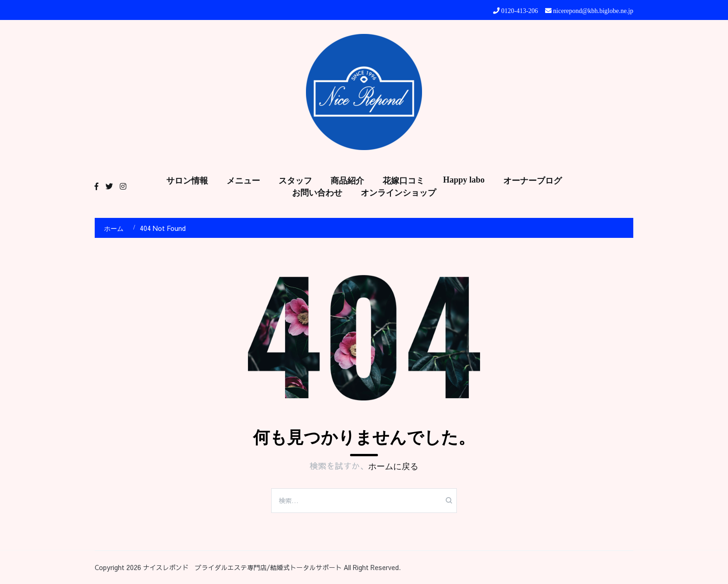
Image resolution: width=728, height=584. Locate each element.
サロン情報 (187, 181)
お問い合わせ (317, 193)
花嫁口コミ (403, 181)
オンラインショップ (398, 193)
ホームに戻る (393, 466)
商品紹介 (347, 181)
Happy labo (464, 180)
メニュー (243, 181)
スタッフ (295, 181)
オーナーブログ (533, 181)
